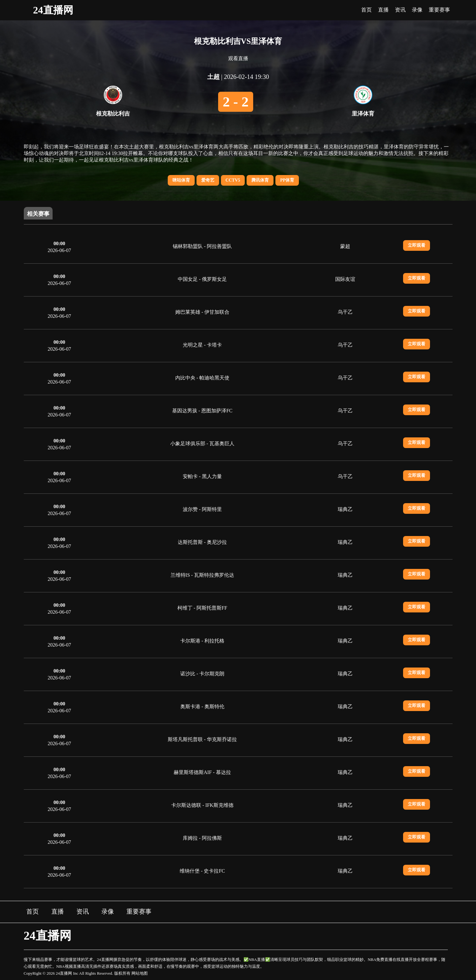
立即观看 (417, 245)
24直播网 (53, 10)
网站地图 (140, 973)
